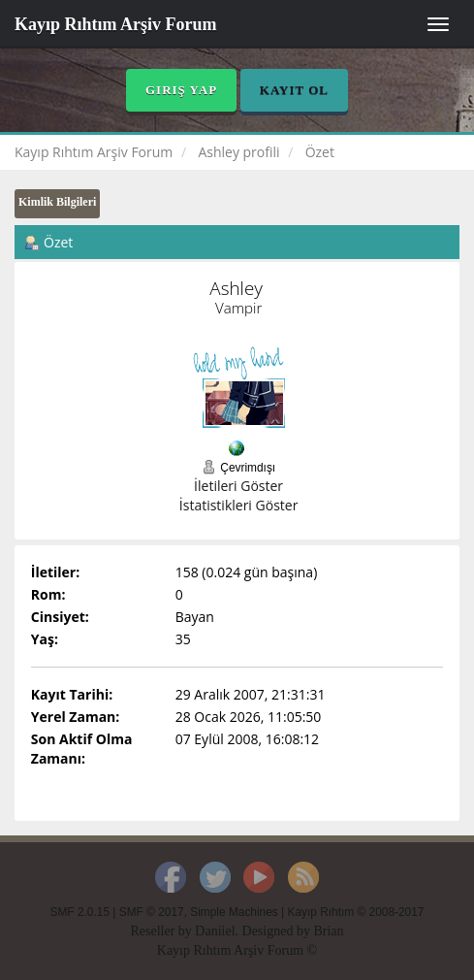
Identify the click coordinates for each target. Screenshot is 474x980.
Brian (328, 931)
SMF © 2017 (152, 912)
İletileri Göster (238, 486)
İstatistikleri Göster (239, 505)
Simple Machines (234, 912)
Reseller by (162, 931)
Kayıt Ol (294, 90)
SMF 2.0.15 (80, 912)
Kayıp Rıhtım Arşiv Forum (116, 24)
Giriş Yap (181, 90)
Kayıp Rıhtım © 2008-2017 (355, 912)
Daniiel (215, 931)
